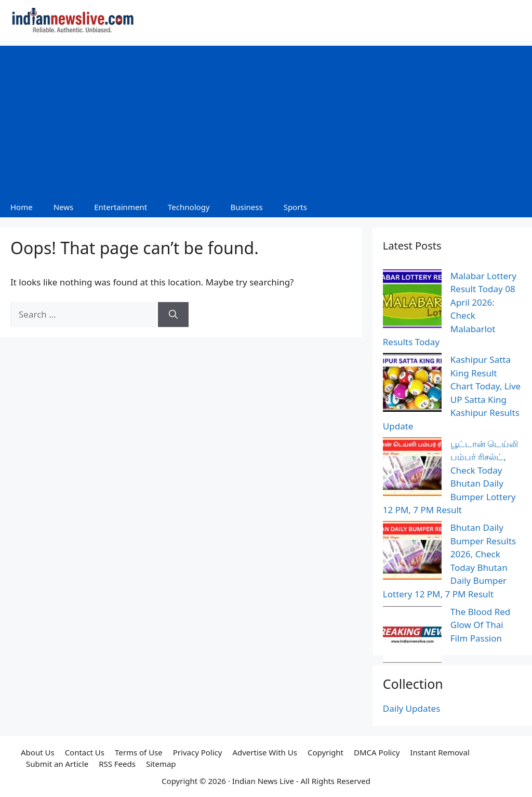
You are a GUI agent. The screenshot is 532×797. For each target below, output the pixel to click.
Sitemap (161, 764)
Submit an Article (57, 764)
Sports (295, 207)
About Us (38, 752)
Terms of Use (139, 752)
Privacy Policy (198, 752)
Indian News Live (263, 781)
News (64, 207)
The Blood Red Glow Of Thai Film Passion (480, 625)
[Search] (173, 315)
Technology (189, 207)
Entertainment (121, 207)
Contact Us (85, 752)
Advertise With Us (264, 752)
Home (22, 207)
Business (246, 207)
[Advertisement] (266, 119)
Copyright (325, 752)
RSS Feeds (117, 764)
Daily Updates (412, 708)
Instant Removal (440, 752)
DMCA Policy (377, 752)
